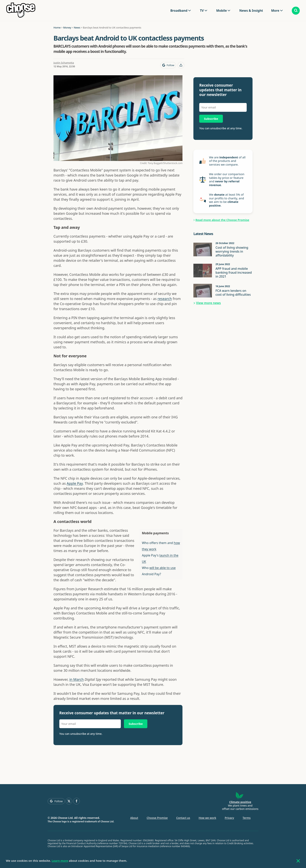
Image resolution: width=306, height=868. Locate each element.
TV (202, 11)
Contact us (183, 818)
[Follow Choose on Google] (168, 65)
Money (67, 28)
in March (76, 679)
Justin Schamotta (64, 63)
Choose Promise (157, 818)
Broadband (179, 11)
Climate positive (240, 802)
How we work (207, 818)
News (77, 28)
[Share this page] (181, 65)
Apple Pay (75, 483)
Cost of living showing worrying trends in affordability (232, 251)
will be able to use (163, 568)
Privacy (229, 818)
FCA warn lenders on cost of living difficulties (233, 293)
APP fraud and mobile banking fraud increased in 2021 (234, 272)
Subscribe (136, 724)
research (165, 299)
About (134, 818)
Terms (247, 818)
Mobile (221, 11)
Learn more (60, 861)
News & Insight (251, 11)
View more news (209, 303)
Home (57, 28)
